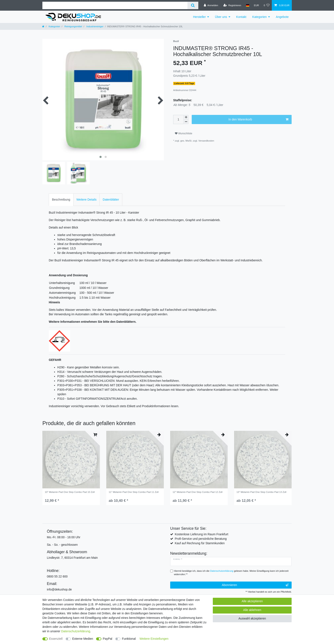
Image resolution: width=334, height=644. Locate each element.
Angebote (282, 17)
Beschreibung (61, 200)
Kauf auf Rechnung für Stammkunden (200, 543)
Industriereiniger (94, 26)
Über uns (221, 17)
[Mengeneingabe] (178, 119)
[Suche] (193, 5)
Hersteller (199, 17)
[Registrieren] (232, 5)
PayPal (108, 639)
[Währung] (256, 5)
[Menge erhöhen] (186, 117)
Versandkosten (206, 141)
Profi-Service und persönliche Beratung (201, 539)
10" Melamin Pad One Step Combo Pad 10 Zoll (70, 492)
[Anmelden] (211, 5)
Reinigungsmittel (73, 26)
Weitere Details (87, 200)
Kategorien (259, 17)
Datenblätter (111, 200)
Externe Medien (83, 639)
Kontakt (241, 17)
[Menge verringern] (186, 122)
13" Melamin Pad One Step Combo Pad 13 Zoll (261, 492)
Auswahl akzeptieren (252, 618)
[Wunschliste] (267, 5)
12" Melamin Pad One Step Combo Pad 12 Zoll (197, 492)
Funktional (129, 639)
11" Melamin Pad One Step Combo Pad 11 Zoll (134, 492)
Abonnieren (255, 585)
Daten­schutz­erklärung (76, 631)
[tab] (61, 200)
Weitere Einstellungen (154, 639)
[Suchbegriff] (115, 5)
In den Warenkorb (258, 120)
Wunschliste (184, 133)
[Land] (247, 5)
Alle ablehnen (252, 610)
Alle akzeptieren (252, 601)
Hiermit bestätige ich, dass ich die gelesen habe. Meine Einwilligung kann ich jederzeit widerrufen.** (231, 573)
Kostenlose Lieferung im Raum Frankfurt (201, 534)
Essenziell (56, 639)
